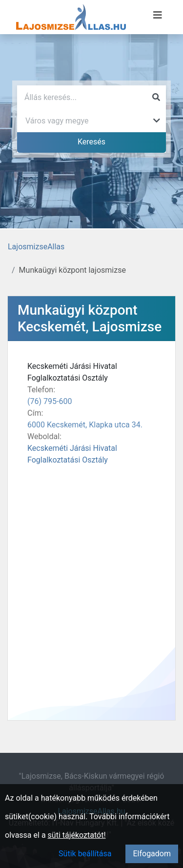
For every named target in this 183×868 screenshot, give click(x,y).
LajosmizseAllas (36, 247)
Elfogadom (152, 854)
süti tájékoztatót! (77, 835)
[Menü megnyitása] (158, 15)
